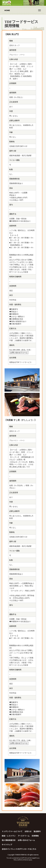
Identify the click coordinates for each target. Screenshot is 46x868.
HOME (7, 10)
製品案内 (37, 831)
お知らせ (28, 831)
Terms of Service (24, 860)
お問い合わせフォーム (19, 353)
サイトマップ (7, 845)
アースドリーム (24, 836)
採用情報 (35, 836)
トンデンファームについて (12, 831)
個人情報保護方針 (9, 840)
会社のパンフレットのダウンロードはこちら (19, 849)
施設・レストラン (9, 836)
